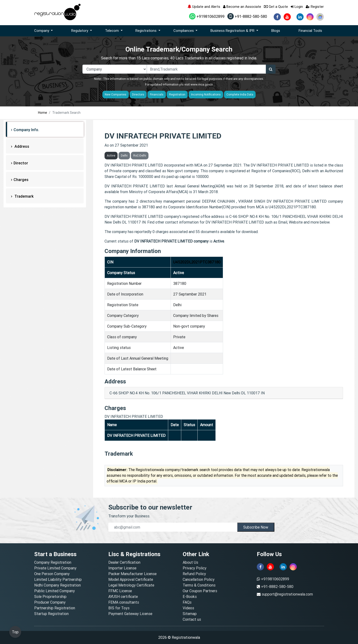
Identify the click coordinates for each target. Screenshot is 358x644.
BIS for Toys (119, 608)
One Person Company (52, 574)
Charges (21, 180)
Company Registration (53, 562)
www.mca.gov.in (202, 84)
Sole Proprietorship (50, 596)
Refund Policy (194, 574)
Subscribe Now (256, 527)
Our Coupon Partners (200, 591)
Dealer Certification (124, 562)
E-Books (190, 596)
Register (315, 7)
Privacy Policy (195, 568)
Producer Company (50, 602)
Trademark (24, 196)
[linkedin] (300, 17)
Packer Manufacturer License (132, 574)
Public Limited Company (55, 591)
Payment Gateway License (130, 614)
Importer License (122, 568)
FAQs (187, 602)
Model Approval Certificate (131, 579)
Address (21, 146)
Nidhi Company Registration (57, 585)
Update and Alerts (204, 7)
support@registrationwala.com (287, 594)
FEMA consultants (124, 602)
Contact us (192, 619)
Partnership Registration (55, 608)
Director (21, 163)
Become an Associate (242, 7)
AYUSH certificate (123, 596)
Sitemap (190, 614)
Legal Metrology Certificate (131, 585)
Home (43, 113)
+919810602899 (207, 16)
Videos (188, 608)
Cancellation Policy (199, 579)
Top (15, 632)
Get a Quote (276, 7)
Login (297, 7)
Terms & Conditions (199, 585)
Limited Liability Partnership (58, 579)
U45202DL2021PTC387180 (197, 262)
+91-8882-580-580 (247, 16)
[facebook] (277, 17)
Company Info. (26, 130)
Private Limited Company (55, 568)
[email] (173, 527)
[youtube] (287, 17)
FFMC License (120, 591)
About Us (190, 562)
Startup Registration (51, 614)
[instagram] (310, 17)
